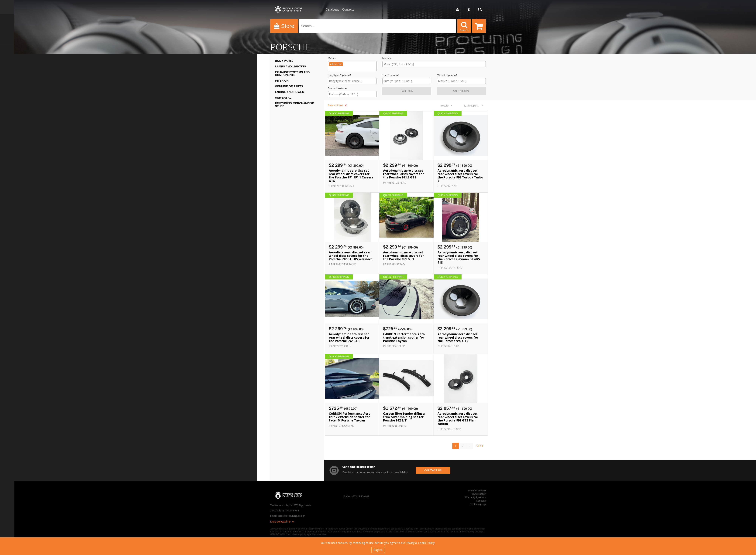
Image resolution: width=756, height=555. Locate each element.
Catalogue (333, 10)
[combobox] (352, 66)
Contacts (348, 10)
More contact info (282, 522)
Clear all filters (337, 105)
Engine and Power (290, 92)
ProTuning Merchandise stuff (294, 105)
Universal (283, 98)
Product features (338, 88)
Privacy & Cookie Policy (420, 543)
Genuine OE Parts (289, 86)
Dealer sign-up (478, 504)
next (479, 446)
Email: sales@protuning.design (288, 516)
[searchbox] (352, 69)
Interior (282, 81)
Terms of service (477, 491)
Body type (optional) (339, 75)
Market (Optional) (447, 75)
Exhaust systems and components (292, 73)
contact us (433, 470)
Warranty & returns (475, 497)
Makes (332, 58)
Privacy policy (478, 494)
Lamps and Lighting (290, 66)
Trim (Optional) (391, 75)
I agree (378, 550)
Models (387, 58)
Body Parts (284, 61)
